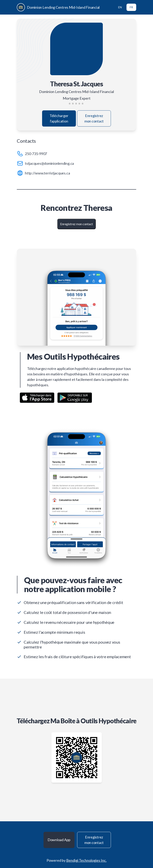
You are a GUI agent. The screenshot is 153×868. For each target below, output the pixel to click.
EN (120, 7)
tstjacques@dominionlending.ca (49, 163)
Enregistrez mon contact (94, 118)
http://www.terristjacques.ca (47, 173)
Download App (59, 840)
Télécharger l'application (59, 118)
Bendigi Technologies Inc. (86, 860)
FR (131, 7)
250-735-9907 (36, 154)
